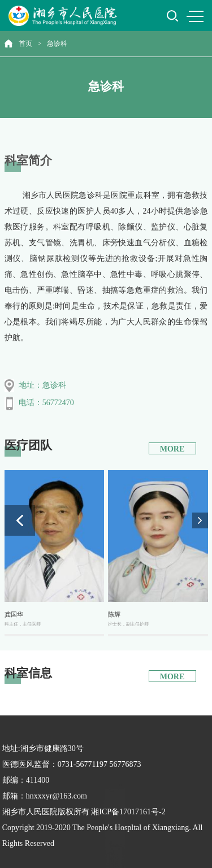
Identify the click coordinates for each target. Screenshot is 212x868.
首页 (25, 44)
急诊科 (57, 44)
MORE (172, 449)
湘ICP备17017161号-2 (128, 812)
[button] (200, 520)
